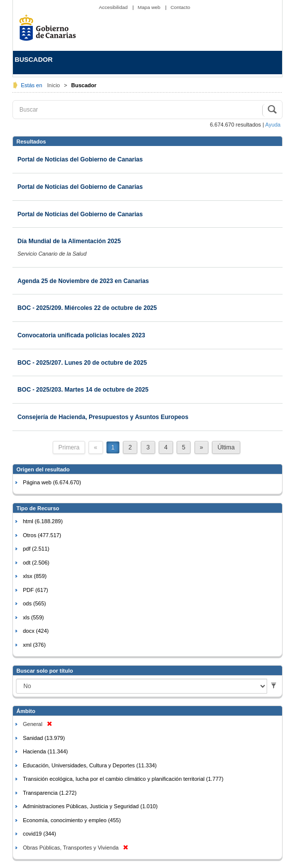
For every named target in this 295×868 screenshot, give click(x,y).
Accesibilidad (114, 7)
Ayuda (273, 125)
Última (226, 447)
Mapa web (150, 7)
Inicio (54, 85)
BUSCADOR (34, 60)
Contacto (181, 7)
